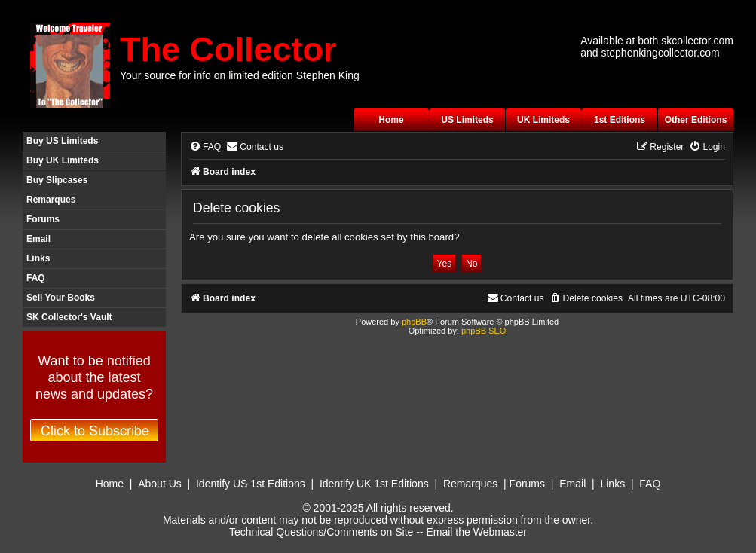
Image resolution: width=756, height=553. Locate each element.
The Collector (228, 49)
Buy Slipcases (57, 180)
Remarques (51, 200)
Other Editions (696, 120)
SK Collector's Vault (69, 317)
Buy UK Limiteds (63, 160)
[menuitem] (205, 147)
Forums (43, 219)
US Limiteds (467, 120)
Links (38, 258)
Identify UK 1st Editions (374, 484)
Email (38, 239)
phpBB (414, 322)
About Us (160, 484)
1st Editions (620, 120)
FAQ (36, 278)
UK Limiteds (543, 120)
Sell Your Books (61, 298)
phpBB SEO (484, 331)
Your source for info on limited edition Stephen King (240, 75)
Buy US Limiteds (62, 141)
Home (391, 120)
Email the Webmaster (476, 532)
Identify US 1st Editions (251, 484)
